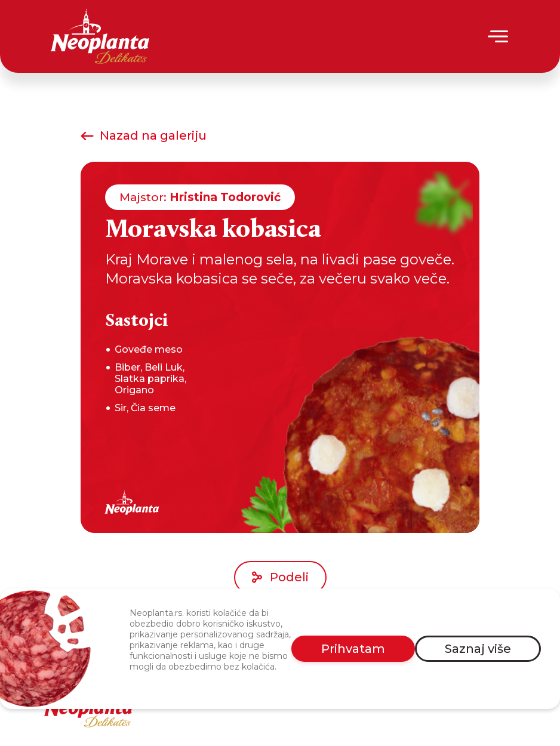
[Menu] (499, 36)
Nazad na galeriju (144, 135)
